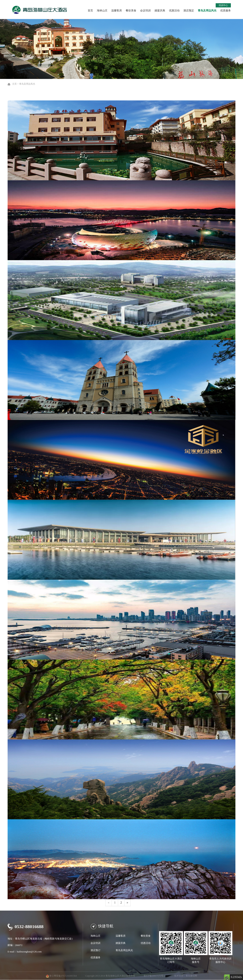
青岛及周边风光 (207, 11)
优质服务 (226, 11)
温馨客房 (117, 11)
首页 (90, 11)
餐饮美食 (131, 11)
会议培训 (145, 11)
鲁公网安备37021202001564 (63, 976)
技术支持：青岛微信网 (186, 976)
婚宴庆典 (160, 11)
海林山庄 (102, 11)
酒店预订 (95, 950)
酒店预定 (189, 11)
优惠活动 (174, 11)
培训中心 (223, 5)
